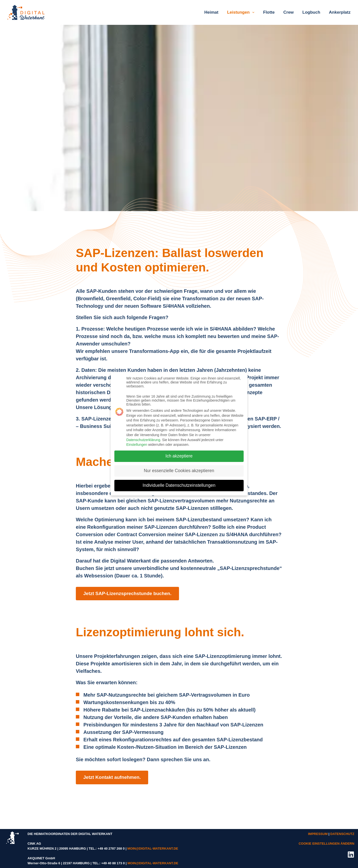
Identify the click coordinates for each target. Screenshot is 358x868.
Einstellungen (137, 442)
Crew (289, 12)
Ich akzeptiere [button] (179, 453)
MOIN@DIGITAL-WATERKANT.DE (153, 849)
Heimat (211, 12)
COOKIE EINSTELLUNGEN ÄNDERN (326, 844)
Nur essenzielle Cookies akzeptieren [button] (179, 468)
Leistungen (242, 12)
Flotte (269, 12)
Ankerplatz (340, 12)
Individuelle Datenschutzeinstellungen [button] (179, 482)
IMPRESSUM (318, 834)
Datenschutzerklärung (143, 437)
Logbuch (311, 12)
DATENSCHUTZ (342, 834)
